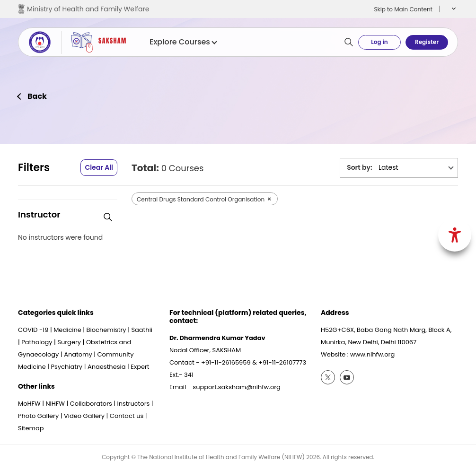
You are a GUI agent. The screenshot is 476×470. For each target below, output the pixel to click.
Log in (379, 42)
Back (37, 96)
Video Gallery (84, 416)
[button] (453, 9)
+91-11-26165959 (226, 362)
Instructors (134, 404)
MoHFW (29, 404)
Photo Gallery (38, 416)
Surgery (69, 342)
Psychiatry (66, 367)
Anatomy (78, 354)
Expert (140, 367)
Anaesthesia (107, 367)
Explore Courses (183, 42)
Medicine (67, 330)
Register (427, 42)
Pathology (37, 342)
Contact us (127, 416)
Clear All (99, 167)
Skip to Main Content (403, 9)
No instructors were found (60, 238)
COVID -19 (33, 330)
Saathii (142, 330)
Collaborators (91, 404)
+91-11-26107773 (282, 362)
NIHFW (55, 404)
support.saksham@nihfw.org (237, 387)
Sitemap (31, 428)
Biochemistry (106, 330)
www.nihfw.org (372, 354)
